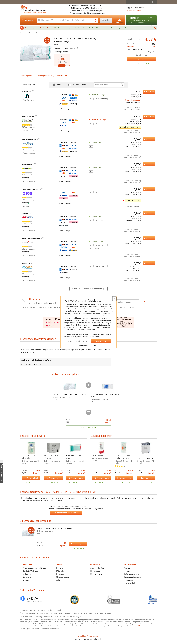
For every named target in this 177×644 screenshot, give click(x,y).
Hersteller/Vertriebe (30, 571)
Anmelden (120, 20)
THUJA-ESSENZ (98, 456)
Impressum (95, 345)
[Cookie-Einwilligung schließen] (114, 299)
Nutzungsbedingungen (132, 577)
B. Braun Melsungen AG (63, 42)
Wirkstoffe (27, 574)
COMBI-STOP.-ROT (72, 38)
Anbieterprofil (28, 100)
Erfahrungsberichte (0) (45, 76)
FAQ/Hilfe (60, 571)
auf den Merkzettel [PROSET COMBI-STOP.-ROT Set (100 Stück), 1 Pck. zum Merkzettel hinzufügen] (142, 64)
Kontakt (59, 568)
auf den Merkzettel (30, 483)
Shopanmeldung (63, 577)
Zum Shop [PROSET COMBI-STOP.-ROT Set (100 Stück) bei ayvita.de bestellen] (148, 263)
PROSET (58, 38)
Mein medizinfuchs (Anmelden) (141, 2)
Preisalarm (62, 76)
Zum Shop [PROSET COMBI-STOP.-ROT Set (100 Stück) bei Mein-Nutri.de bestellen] (148, 117)
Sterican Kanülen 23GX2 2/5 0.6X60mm (145, 457)
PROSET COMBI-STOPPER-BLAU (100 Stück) (105, 396)
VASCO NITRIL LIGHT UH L (74, 457)
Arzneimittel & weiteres (38, 33)
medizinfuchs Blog (97, 568)
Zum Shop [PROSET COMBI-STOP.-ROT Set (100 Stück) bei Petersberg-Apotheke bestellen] (148, 238)
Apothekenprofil (29, 153)
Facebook (95, 571)
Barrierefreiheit (129, 583)
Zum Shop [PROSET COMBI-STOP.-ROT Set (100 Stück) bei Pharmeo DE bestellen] (148, 164)
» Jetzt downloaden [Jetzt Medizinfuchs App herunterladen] (135, 11)
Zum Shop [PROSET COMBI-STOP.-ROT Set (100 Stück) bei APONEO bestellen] (148, 213)
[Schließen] (155, 28)
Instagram (96, 574)
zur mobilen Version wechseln (88, 636)
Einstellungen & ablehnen (78, 341)
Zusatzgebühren (133, 200)
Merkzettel (131, 18)
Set (83, 38)
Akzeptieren (101, 341)
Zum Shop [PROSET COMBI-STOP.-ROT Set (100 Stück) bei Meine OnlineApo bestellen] (148, 139)
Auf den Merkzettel (88, 427)
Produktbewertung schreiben (66, 513)
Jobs (58, 580)
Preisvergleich (27, 76)
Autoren (26, 580)
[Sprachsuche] (96, 20)
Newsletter (60, 574)
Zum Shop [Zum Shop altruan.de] (137, 59)
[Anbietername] (107, 85)
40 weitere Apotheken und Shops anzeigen (88, 289)
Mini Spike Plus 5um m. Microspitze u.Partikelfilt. (31, 457)
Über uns (127, 568)
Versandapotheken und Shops (34, 568)
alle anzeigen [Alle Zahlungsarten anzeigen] (65, 109)
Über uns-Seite (144, 626)
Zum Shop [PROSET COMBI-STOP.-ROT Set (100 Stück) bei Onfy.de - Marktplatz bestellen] (148, 189)
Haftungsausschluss (131, 574)
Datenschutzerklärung (93, 316)
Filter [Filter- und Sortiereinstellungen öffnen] (57, 85)
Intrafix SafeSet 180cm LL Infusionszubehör (123, 457)
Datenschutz (83, 345)
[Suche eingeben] (65, 20)
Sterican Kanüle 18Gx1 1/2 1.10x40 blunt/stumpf (53, 457)
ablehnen (84, 314)
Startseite (24, 33)
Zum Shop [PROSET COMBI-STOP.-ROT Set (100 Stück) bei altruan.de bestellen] (148, 92)
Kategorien (28, 20)
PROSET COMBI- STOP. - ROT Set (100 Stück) (54, 528)
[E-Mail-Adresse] (123, 302)
